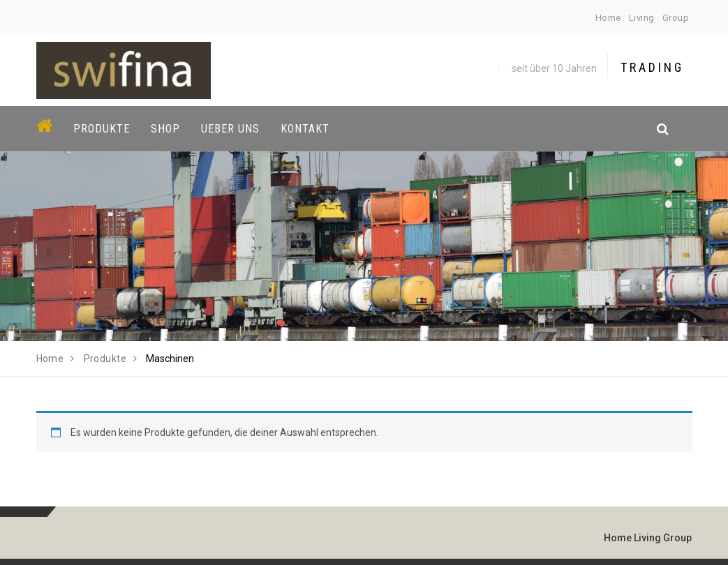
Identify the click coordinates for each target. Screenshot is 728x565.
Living (642, 18)
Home (608, 18)
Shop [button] (165, 129)
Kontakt (305, 129)
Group (676, 18)
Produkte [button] (102, 129)
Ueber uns (230, 129)
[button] (363, 129)
